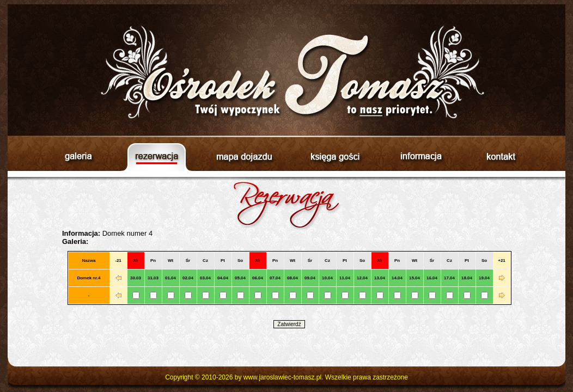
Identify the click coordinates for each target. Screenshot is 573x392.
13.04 (380, 278)
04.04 (223, 278)
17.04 (449, 278)
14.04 (397, 278)
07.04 (275, 278)
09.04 (310, 278)
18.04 (467, 278)
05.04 (240, 278)
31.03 (153, 278)
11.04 (345, 278)
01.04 (170, 278)
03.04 (205, 278)
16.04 (432, 278)
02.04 (188, 278)
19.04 (484, 278)
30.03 (136, 278)
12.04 (362, 278)
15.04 (414, 278)
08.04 (292, 278)
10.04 (327, 278)
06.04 (258, 278)
